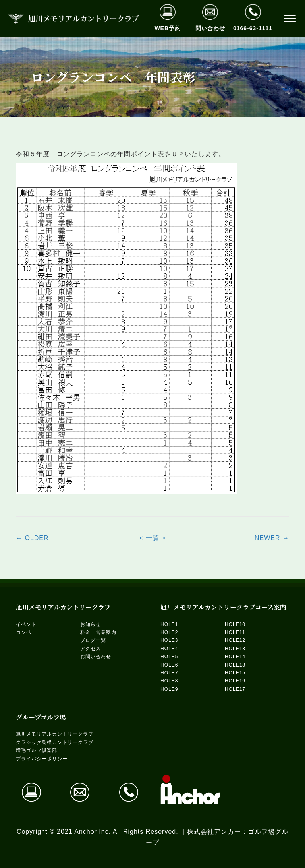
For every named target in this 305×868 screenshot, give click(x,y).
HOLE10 (235, 624)
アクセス (91, 649)
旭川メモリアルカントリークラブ (55, 734)
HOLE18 (235, 665)
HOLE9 (169, 689)
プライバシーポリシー (42, 759)
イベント (26, 624)
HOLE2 (169, 632)
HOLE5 (169, 657)
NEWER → (272, 538)
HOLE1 (169, 624)
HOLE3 (169, 640)
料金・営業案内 (98, 632)
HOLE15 (235, 673)
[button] (290, 19)
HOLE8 (169, 681)
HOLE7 (169, 673)
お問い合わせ (96, 657)
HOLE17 (235, 689)
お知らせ (91, 624)
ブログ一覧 (93, 640)
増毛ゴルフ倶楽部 (37, 750)
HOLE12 (235, 640)
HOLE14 (235, 657)
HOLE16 (235, 681)
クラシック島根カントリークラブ (55, 742)
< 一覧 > (152, 538)
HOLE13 (235, 649)
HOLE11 (235, 632)
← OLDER (32, 538)
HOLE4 (169, 649)
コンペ (24, 632)
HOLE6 (169, 665)
